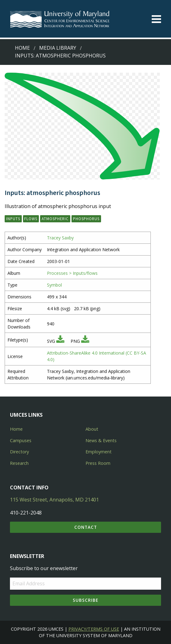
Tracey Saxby (60, 238)
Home (22, 48)
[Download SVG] (60, 341)
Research (19, 463)
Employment (99, 452)
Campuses (21, 440)
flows (31, 219)
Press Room (98, 463)
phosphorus (86, 219)
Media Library (58, 48)
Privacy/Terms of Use (94, 629)
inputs (13, 219)
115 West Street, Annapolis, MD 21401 (54, 500)
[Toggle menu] (156, 19)
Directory (19, 452)
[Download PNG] (85, 341)
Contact (86, 527)
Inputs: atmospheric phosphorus (60, 56)
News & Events (101, 440)
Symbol (54, 285)
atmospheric (55, 219)
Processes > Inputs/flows (72, 273)
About (92, 429)
